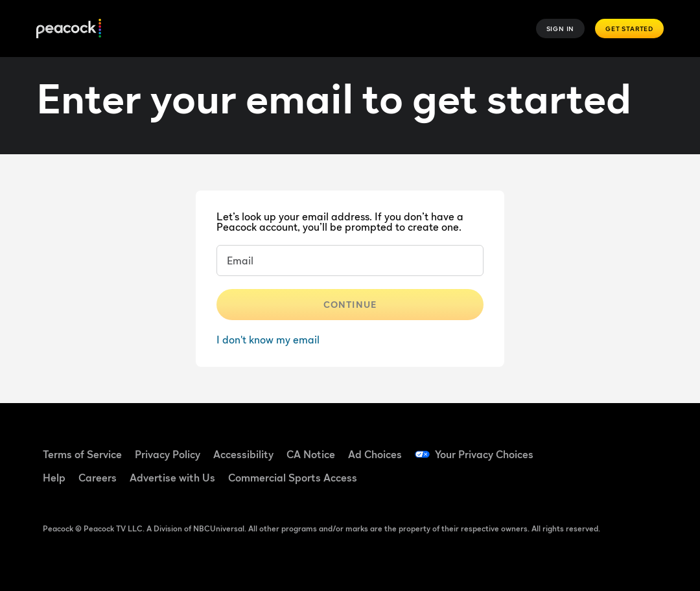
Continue (350, 304)
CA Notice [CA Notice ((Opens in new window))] (311, 454)
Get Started (629, 29)
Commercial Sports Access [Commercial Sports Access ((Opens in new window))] (293, 478)
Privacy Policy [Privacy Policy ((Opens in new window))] (168, 454)
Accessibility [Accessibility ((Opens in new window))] (243, 454)
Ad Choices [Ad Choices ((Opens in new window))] (375, 454)
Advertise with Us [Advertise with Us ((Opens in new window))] (172, 478)
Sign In (561, 29)
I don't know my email (268, 340)
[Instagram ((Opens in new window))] (575, 483)
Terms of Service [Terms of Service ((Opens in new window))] (82, 454)
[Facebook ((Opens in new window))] (575, 446)
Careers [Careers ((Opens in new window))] (98, 478)
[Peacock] (69, 29)
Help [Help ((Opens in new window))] (54, 478)
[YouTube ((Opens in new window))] (642, 446)
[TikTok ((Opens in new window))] (609, 446)
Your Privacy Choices (484, 454)
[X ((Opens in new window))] (609, 483)
